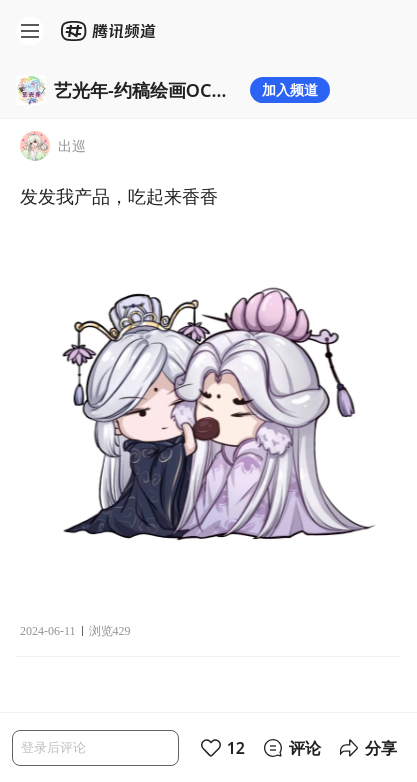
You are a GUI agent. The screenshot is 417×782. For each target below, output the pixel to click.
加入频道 (290, 89)
